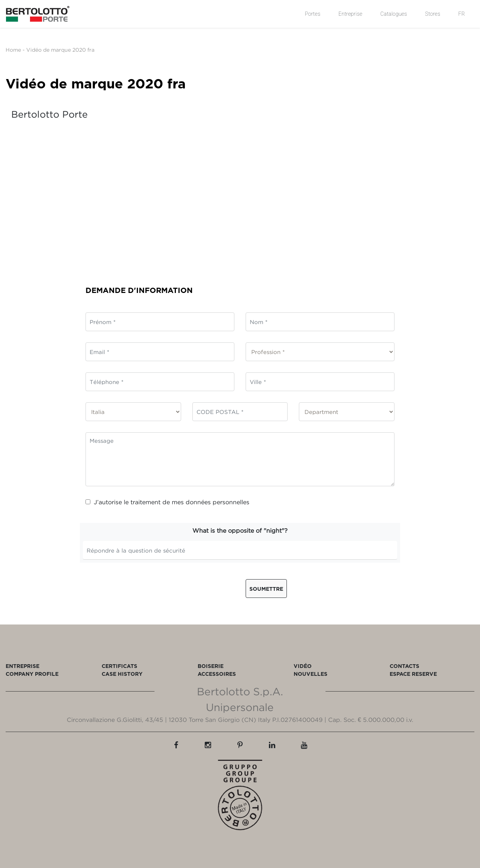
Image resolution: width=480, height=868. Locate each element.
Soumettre (266, 589)
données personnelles (217, 502)
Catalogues (394, 14)
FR (462, 14)
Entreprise (350, 14)
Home (13, 50)
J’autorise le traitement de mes (167, 502)
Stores (433, 14)
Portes (313, 14)
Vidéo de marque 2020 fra (60, 50)
